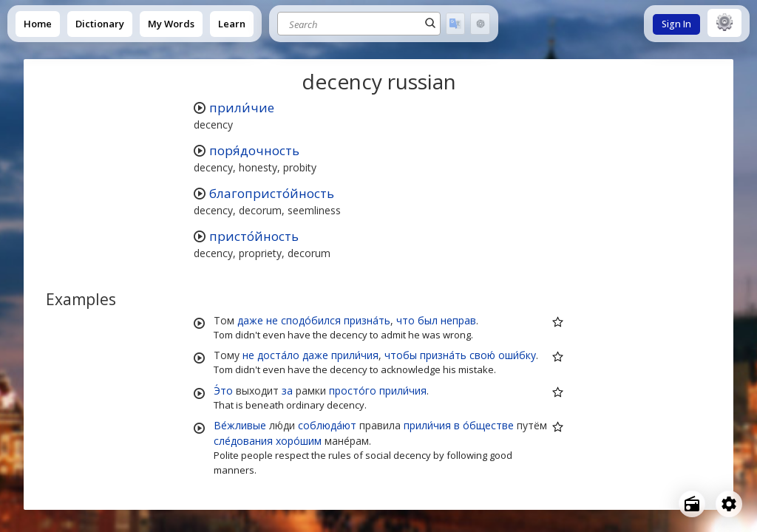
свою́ (482, 355)
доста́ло (278, 355)
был (428, 320)
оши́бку (517, 355)
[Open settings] (729, 504)
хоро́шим (299, 441)
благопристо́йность (272, 193)
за (287, 391)
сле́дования (243, 441)
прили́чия (355, 355)
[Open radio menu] (692, 504)
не (272, 320)
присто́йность (254, 236)
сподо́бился (311, 320)
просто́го (353, 391)
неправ (458, 320)
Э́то (223, 391)
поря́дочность (254, 150)
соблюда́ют (327, 425)
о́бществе (488, 425)
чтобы (401, 355)
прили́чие (242, 108)
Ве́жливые (240, 425)
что (405, 320)
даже (250, 320)
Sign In (676, 24)
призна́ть (367, 320)
